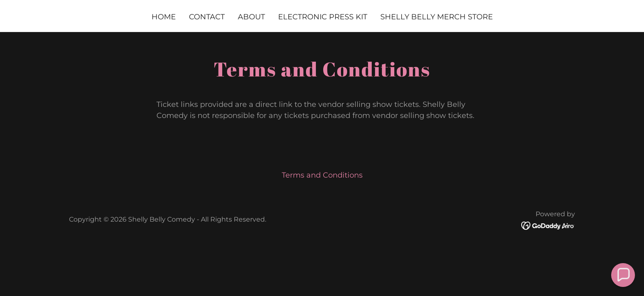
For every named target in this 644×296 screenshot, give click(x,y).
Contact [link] (207, 17)
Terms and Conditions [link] (322, 175)
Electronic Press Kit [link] (323, 17)
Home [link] (164, 17)
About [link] (251, 17)
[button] (623, 275)
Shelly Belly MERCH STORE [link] (437, 17)
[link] (548, 225)
